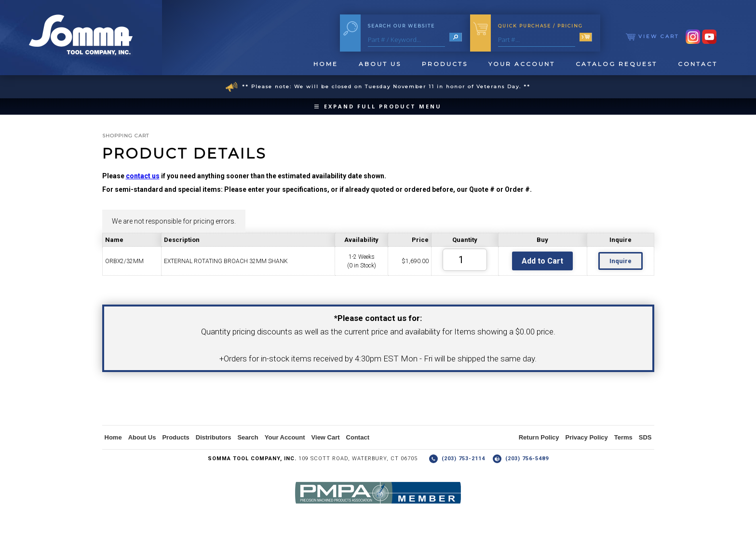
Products (445, 64)
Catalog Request (616, 64)
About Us (380, 64)
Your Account (522, 64)
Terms (623, 437)
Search (248, 437)
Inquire (621, 261)
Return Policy (539, 437)
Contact (698, 64)
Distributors (214, 437)
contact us (143, 176)
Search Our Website (401, 26)
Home (326, 64)
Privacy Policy (587, 437)
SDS (645, 437)
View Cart (652, 36)
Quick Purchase (540, 26)
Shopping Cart (126, 136)
